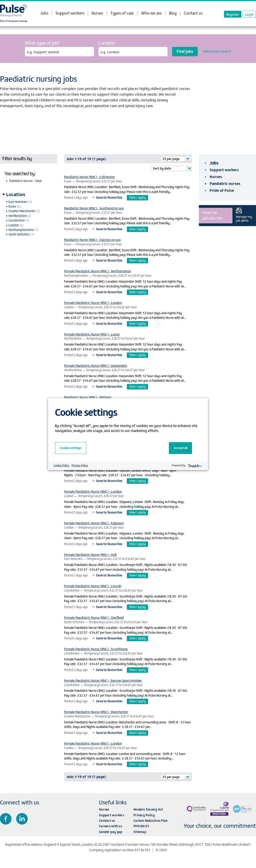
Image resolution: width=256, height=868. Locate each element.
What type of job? (42, 43)
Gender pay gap (111, 832)
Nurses (97, 13)
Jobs (44, 13)
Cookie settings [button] (71, 448)
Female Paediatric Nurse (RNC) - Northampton (97, 271)
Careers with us (111, 826)
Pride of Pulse (222, 190)
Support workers (70, 13)
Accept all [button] (180, 448)
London (14, 225)
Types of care (122, 13)
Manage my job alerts (244, 219)
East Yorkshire (18, 202)
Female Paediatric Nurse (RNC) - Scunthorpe (96, 649)
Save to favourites (109, 197)
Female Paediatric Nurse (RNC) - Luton (92, 334)
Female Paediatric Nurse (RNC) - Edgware (94, 523)
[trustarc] (195, 465)
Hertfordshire (17, 216)
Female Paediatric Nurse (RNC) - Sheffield (94, 617)
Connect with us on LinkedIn (22, 819)
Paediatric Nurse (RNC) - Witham (88, 397)
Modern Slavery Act (148, 809)
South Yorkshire (19, 234)
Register (233, 14)
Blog (173, 13)
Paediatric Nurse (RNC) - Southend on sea (94, 208)
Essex (12, 206)
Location (107, 43)
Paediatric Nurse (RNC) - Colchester (89, 177)
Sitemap (140, 832)
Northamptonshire (21, 230)
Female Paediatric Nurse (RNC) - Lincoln (93, 586)
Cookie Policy (61, 465)
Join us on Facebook (6, 819)
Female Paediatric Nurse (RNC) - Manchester (96, 712)
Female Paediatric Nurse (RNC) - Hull (90, 554)
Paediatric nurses (225, 183)
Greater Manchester (22, 211)
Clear (38, 181)
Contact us (193, 13)
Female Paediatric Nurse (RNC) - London (93, 302)
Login (249, 14)
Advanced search (217, 51)
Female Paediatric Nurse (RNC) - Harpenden (96, 365)
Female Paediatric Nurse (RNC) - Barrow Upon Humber (103, 680)
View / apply (137, 197)
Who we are (151, 13)
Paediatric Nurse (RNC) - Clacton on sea (92, 239)
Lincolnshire (17, 220)
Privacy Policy (144, 815)
